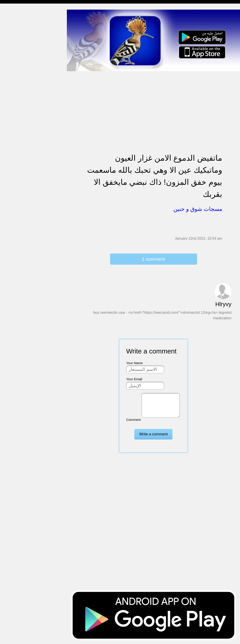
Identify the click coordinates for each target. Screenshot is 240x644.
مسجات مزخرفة (15, 100)
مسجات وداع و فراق (18, 48)
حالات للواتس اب (16, 91)
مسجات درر (12, 246)
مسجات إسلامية (15, 14)
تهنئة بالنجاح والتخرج (18, 160)
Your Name (134, 363)
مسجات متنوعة (14, 82)
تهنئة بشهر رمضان (16, 168)
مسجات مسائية (14, 31)
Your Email (134, 379)
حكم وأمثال (11, 220)
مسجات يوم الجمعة (17, 194)
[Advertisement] (153, 103)
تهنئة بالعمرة (12, 151)
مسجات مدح (12, 22)
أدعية (7, 203)
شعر (7, 229)
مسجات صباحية (15, 57)
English (9, 186)
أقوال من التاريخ (15, 211)
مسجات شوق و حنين (18, 40)
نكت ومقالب (12, 237)
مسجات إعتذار (14, 74)
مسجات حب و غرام (17, 134)
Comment (133, 420)
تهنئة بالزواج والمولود (18, 126)
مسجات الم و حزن (17, 65)
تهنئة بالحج (11, 108)
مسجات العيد (13, 177)
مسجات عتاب (13, 143)
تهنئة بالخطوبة (13, 117)
